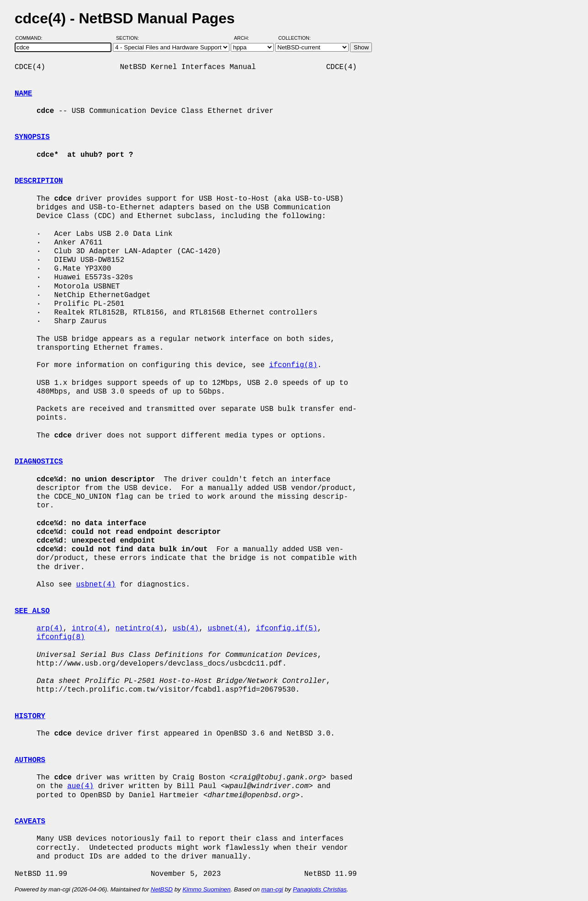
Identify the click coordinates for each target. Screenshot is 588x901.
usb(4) (186, 629)
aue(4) (80, 786)
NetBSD (162, 889)
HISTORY (30, 716)
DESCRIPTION (39, 181)
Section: (130, 38)
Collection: (294, 38)
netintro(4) (140, 629)
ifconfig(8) (293, 365)
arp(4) (50, 629)
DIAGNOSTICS (39, 462)
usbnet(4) (95, 585)
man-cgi (272, 889)
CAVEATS (30, 821)
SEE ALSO (32, 611)
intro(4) (89, 629)
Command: (32, 38)
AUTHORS (30, 760)
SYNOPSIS (32, 137)
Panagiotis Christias (320, 889)
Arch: (246, 38)
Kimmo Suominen (206, 889)
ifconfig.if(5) (286, 629)
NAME (23, 94)
